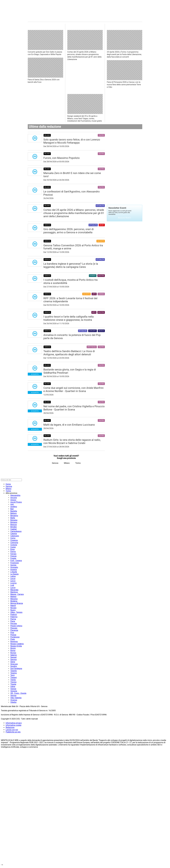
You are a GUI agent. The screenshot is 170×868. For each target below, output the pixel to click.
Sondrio (14, 666)
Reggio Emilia (16, 646)
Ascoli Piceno (16, 502)
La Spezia (14, 574)
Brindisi (14, 527)
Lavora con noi (12, 730)
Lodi (12, 585)
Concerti (92, 331)
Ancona (14, 498)
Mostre (101, 276)
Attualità (100, 206)
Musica (101, 331)
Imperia (14, 570)
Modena (14, 601)
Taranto (14, 671)
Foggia (13, 558)
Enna (12, 549)
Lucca (13, 588)
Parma (13, 619)
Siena (13, 662)
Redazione (10, 727)
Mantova (14, 592)
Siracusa (14, 664)
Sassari (14, 657)
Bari (12, 509)
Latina (13, 576)
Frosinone (15, 563)
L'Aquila (14, 572)
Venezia (14, 691)
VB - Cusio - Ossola (18, 693)
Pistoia (13, 635)
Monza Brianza (17, 603)
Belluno (14, 513)
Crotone (14, 545)
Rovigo (13, 653)
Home (8, 484)
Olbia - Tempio (16, 612)
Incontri (101, 241)
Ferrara (13, 554)
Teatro (101, 135)
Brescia (14, 525)
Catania (14, 534)
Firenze (13, 556)
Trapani (14, 678)
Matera (13, 597)
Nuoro (13, 610)
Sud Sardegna (16, 669)
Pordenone (15, 637)
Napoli (13, 606)
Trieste (13, 684)
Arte (94, 294)
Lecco (13, 581)
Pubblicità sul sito (13, 732)
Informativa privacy (14, 723)
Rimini (13, 648)
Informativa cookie (14, 725)
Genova (47, 225)
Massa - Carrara (17, 594)
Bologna (14, 520)
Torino (78, 463)
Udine (13, 687)
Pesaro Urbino (16, 626)
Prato (13, 639)
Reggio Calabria (17, 644)
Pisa (12, 633)
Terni (12, 675)
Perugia (14, 624)
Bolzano (14, 522)
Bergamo (14, 516)
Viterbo (13, 702)
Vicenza (14, 700)
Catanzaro (15, 536)
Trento (13, 680)
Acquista (35, 374)
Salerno (14, 655)
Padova (14, 615)
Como (13, 538)
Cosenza (14, 540)
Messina (14, 599)
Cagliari (14, 529)
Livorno (14, 583)
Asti (12, 504)
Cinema (101, 294)
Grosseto (14, 567)
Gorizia (13, 565)
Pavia (13, 621)
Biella (13, 518)
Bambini (93, 276)
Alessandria (15, 495)
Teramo (14, 673)
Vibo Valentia (16, 698)
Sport (102, 225)
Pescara (14, 628)
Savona (13, 660)
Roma (13, 651)
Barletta (14, 511)
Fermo (13, 552)
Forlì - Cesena (16, 561)
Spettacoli (92, 347)
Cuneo (13, 547)
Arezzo (13, 500)
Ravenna (14, 642)
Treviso (13, 682)
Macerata (14, 590)
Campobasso (16, 531)
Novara (13, 608)
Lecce (13, 579)
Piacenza (14, 630)
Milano (47, 135)
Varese (13, 689)
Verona (13, 696)
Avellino (14, 507)
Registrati (125, 218)
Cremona (14, 543)
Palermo (14, 617)
